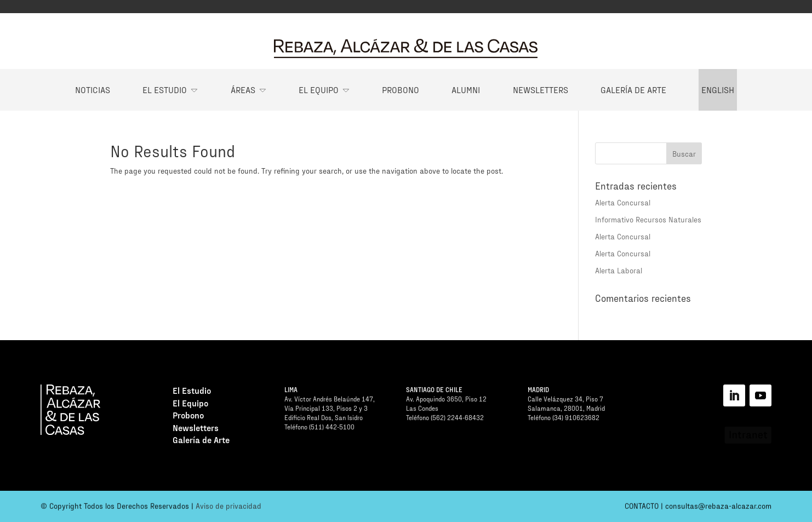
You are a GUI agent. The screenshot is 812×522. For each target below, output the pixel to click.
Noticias (93, 90)
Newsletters (541, 90)
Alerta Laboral (619, 270)
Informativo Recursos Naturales (648, 219)
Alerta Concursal (623, 202)
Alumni (466, 90)
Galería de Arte (633, 90)
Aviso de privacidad (228, 508)
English (718, 90)
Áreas (243, 90)
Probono (401, 90)
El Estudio (165, 90)
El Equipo (319, 90)
